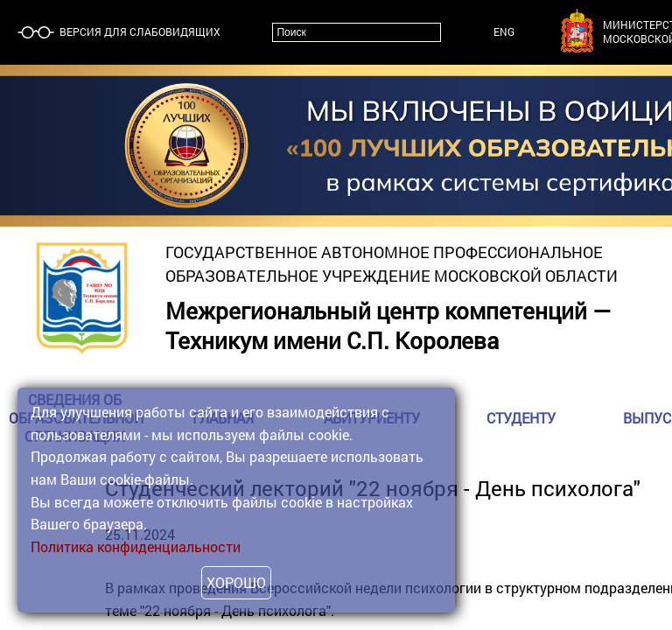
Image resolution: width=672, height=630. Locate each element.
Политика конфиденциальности (136, 546)
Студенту (521, 418)
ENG (504, 32)
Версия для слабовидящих (139, 32)
